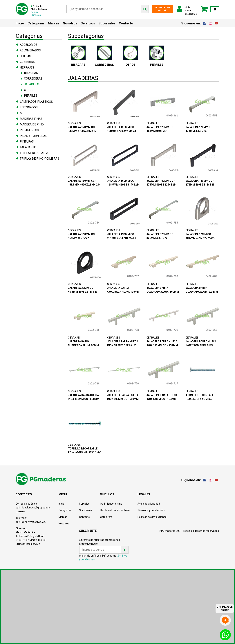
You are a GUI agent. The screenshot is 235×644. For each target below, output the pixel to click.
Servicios (88, 23)
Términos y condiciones (151, 510)
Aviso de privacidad (149, 504)
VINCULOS (107, 494)
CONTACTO (24, 494)
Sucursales (107, 23)
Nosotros (70, 23)
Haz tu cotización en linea (115, 510)
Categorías (36, 23)
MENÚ (63, 494)
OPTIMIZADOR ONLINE (162, 9)
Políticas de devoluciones (152, 517)
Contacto (126, 23)
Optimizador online (111, 504)
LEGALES (144, 494)
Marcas (54, 23)
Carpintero (106, 517)
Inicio (20, 23)
